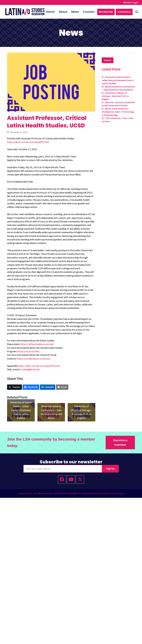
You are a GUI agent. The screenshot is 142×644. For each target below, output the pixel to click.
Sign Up (110, 469)
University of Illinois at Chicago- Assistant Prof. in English (115, 96)
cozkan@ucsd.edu (30, 369)
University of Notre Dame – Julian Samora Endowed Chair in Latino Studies (118, 80)
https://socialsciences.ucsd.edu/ (34, 359)
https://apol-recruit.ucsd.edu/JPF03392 (28, 142)
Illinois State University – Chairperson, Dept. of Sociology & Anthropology (118, 112)
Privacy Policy (117, 493)
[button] (137, 12)
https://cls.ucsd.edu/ (28, 351)
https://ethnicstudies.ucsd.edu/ (37, 344)
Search (108, 60)
